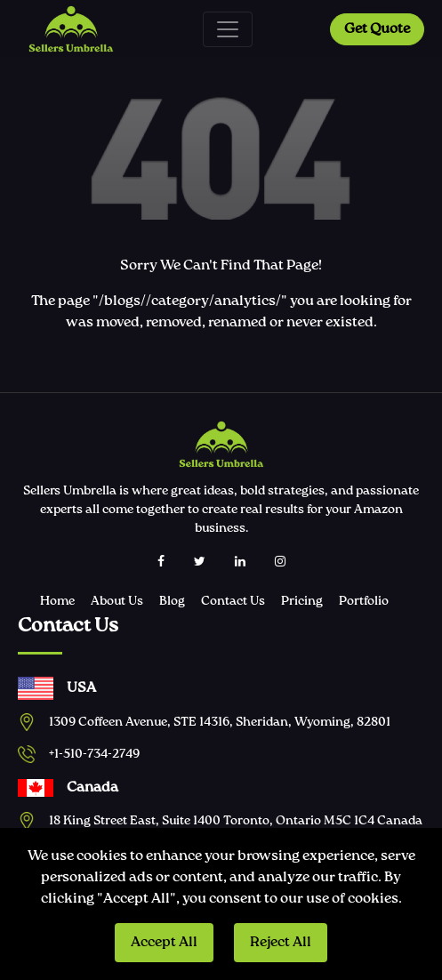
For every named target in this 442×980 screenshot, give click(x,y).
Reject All (281, 943)
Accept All (164, 943)
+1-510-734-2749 (94, 754)
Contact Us (233, 601)
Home (57, 601)
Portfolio (364, 601)
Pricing (302, 601)
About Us (117, 601)
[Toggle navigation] (228, 29)
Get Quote (377, 29)
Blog (172, 601)
